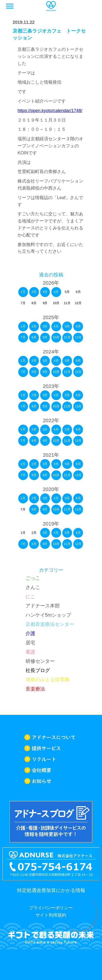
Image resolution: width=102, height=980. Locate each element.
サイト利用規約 (51, 915)
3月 (45, 292)
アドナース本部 (43, 606)
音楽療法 (35, 689)
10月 (56, 337)
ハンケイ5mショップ (48, 615)
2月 (34, 292)
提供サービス (51, 748)
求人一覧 (92, 6)
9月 (45, 337)
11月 (67, 337)
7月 (23, 337)
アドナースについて (51, 737)
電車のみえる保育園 (47, 680)
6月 (78, 326)
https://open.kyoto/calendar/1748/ (50, 111)
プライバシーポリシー (51, 908)
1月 (23, 292)
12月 (78, 337)
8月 (34, 337)
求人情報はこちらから (79, 913)
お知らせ (51, 781)
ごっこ (33, 578)
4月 (56, 292)
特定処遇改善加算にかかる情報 (51, 890)
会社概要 (51, 770)
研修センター (40, 661)
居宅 (30, 643)
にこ (30, 596)
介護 (30, 633)
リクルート (51, 759)
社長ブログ (38, 670)
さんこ (33, 587)
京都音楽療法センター (50, 624)
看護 (30, 652)
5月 (67, 326)
